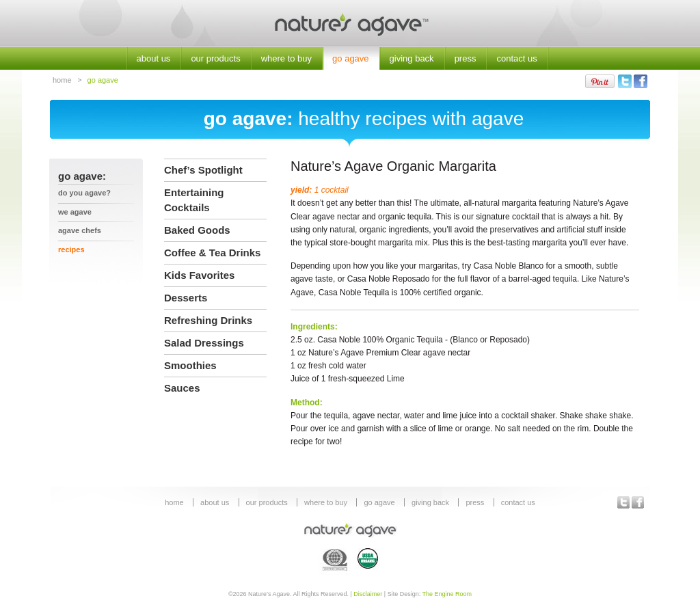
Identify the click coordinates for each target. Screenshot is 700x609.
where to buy (286, 58)
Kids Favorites (199, 275)
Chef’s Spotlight (203, 170)
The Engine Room (447, 594)
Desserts (186, 298)
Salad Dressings (204, 343)
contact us (516, 58)
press (466, 58)
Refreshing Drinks (208, 320)
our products (215, 58)
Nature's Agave (350, 24)
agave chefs (80, 230)
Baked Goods (197, 230)
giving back (412, 58)
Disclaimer (368, 594)
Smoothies (190, 365)
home (62, 80)
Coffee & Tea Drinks (212, 253)
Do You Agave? (84, 193)
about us (154, 58)
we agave (75, 212)
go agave (351, 58)
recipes (71, 249)
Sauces (182, 388)
